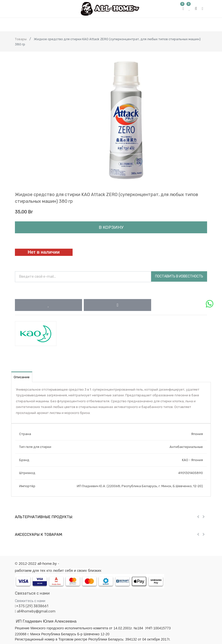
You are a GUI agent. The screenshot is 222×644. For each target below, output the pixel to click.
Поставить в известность (179, 276)
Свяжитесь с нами (30, 601)
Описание (22, 377)
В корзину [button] (111, 227)
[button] (49, 305)
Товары (21, 39)
